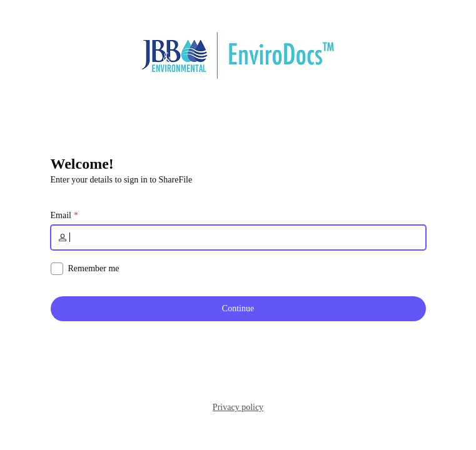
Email (61, 216)
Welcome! (82, 164)
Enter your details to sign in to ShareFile (122, 180)
